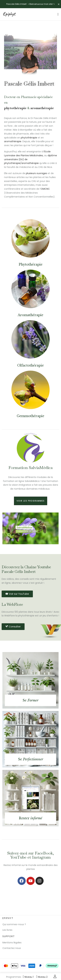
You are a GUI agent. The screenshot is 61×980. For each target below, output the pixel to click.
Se (30, 700)
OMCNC (45, 189)
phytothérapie (15, 108)
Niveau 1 (28, 977)
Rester (30, 818)
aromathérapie (42, 108)
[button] (5, 528)
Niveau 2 (42, 977)
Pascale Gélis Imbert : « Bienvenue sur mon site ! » (31, 4)
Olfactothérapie (30, 365)
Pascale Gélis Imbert (29, 84)
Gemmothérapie (30, 416)
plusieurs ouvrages (36, 173)
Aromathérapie (30, 315)
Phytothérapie (31, 264)
